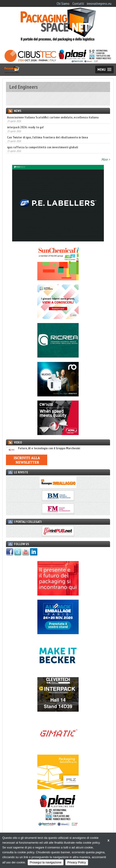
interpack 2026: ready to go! (25, 127)
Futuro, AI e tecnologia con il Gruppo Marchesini (43, 448)
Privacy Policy (77, 862)
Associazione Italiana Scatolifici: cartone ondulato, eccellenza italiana (53, 117)
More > (106, 159)
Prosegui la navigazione (46, 862)
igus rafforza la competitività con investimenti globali (43, 147)
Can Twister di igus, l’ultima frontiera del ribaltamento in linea (48, 137)
